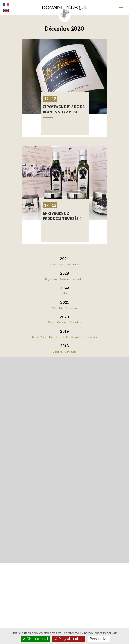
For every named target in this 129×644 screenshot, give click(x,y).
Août (62, 264)
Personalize (99, 639)
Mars (35, 337)
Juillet (53, 264)
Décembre (78, 279)
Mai (54, 308)
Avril (43, 337)
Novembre (73, 264)
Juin (61, 308)
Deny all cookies (69, 639)
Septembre (51, 279)
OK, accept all (35, 639)
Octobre (65, 279)
